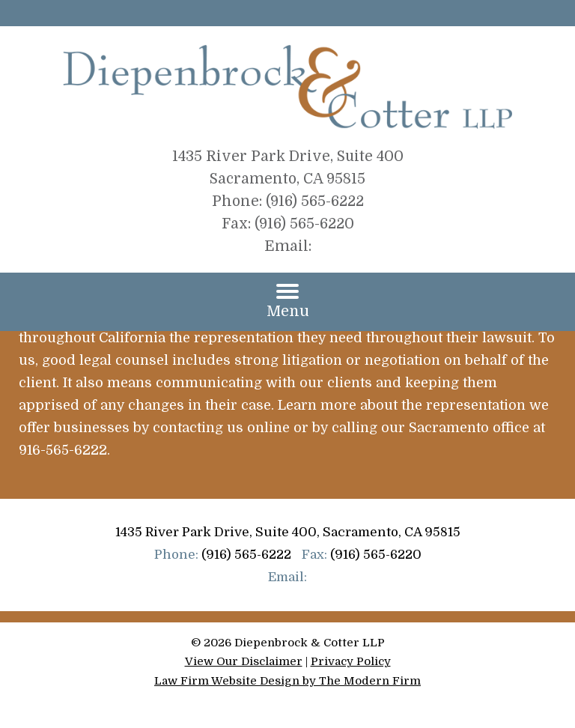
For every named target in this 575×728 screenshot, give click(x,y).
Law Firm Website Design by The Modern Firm (287, 681)
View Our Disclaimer (244, 661)
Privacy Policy (351, 661)
